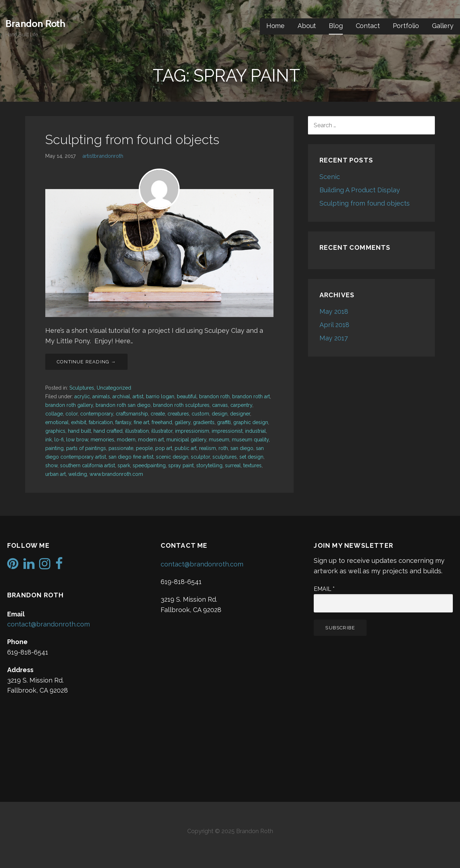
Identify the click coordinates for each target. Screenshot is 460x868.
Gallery (443, 26)
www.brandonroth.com (116, 474)
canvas (220, 405)
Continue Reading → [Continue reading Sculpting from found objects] (86, 362)
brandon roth (214, 396)
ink (49, 440)
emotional (57, 422)
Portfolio (406, 26)
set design (251, 457)
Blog (336, 26)
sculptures (225, 457)
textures (252, 465)
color (72, 414)
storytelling (209, 465)
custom (200, 414)
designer (240, 414)
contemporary (97, 414)
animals (101, 396)
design (220, 414)
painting (54, 448)
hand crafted (108, 431)
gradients (204, 422)
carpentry (241, 405)
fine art (141, 422)
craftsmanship (132, 414)
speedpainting (149, 465)
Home (275, 26)
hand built (79, 431)
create (158, 414)
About (307, 26)
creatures (178, 414)
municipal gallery (186, 440)
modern (126, 440)
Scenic (330, 177)
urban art (56, 474)
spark (124, 465)
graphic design (251, 422)
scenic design (172, 457)
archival (121, 396)
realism (208, 448)
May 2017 (334, 338)
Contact (368, 26)
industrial (256, 431)
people (144, 448)
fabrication (101, 422)
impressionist (227, 431)
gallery (183, 422)
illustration (137, 431)
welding (78, 474)
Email (324, 589)
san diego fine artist (131, 457)
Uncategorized (114, 388)
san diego (242, 448)
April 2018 (334, 325)
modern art (151, 440)
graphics (55, 431)
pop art (164, 448)
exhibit (79, 422)
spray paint (181, 465)
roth (223, 448)
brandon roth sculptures (181, 405)
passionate (121, 448)
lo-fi (59, 440)
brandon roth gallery (69, 405)
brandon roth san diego (123, 405)
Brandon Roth (35, 23)
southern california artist (88, 465)
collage (54, 414)
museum (219, 440)
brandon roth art (251, 396)
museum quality (250, 440)
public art (186, 448)
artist (138, 396)
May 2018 (334, 311)
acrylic (82, 396)
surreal (233, 465)
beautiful (187, 396)
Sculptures (82, 388)
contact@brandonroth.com (49, 624)
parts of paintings (86, 448)
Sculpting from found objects (132, 139)
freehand (162, 422)
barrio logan (160, 396)
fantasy (123, 422)
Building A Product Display (360, 190)
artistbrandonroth (103, 156)
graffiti (224, 422)
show (51, 465)
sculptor (200, 457)
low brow (77, 440)
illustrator (162, 431)
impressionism (192, 431)
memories (102, 440)
